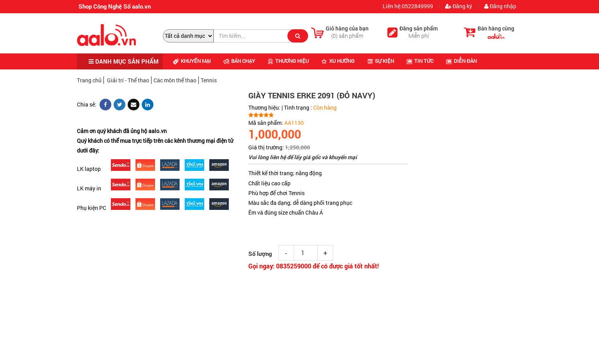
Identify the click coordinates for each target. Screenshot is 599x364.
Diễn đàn (461, 61)
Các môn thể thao (175, 80)
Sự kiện (381, 61)
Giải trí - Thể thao (128, 80)
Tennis (209, 80)
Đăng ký (459, 6)
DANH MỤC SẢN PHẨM (124, 61)
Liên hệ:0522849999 (407, 6)
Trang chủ (89, 80)
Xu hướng (338, 61)
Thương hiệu (288, 61)
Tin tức (420, 61)
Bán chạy (239, 61)
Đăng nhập (500, 6)
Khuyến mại (192, 61)
